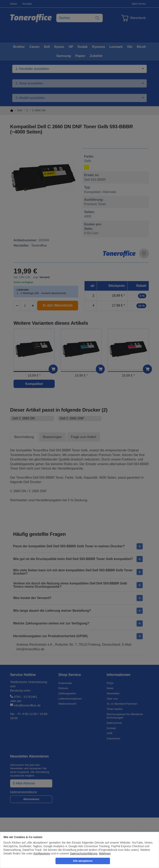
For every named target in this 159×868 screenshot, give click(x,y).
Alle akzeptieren (83, 861)
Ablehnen (105, 853)
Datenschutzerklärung (84, 853)
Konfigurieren (42, 853)
